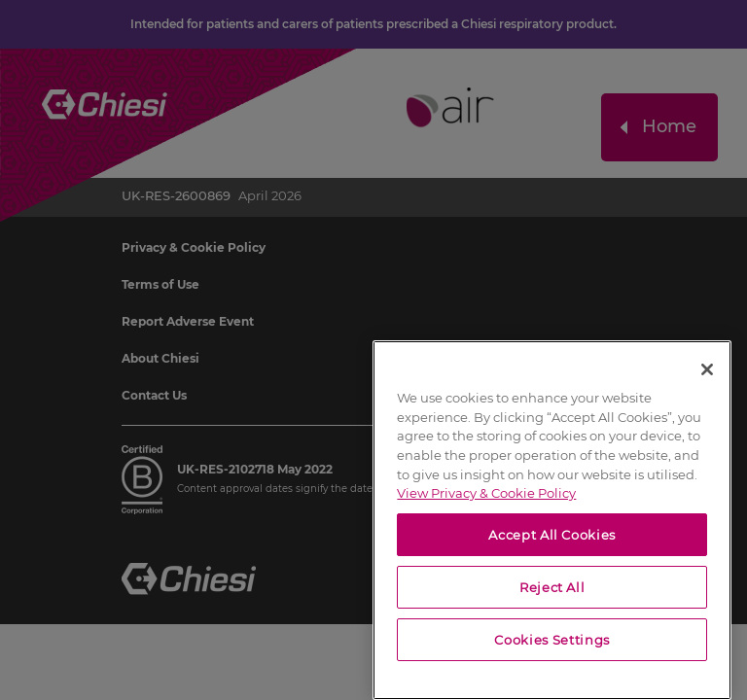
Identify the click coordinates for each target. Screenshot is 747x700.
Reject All (552, 587)
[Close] (707, 369)
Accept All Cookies (552, 535)
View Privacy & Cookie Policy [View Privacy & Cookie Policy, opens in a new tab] (486, 493)
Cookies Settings (552, 640)
